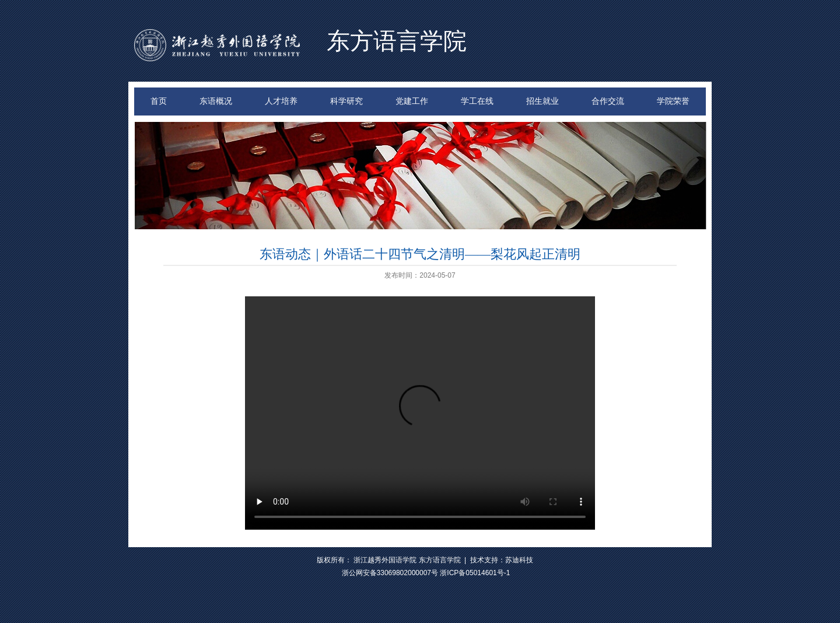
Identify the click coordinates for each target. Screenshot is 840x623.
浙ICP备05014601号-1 (475, 573)
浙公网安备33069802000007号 (390, 573)
